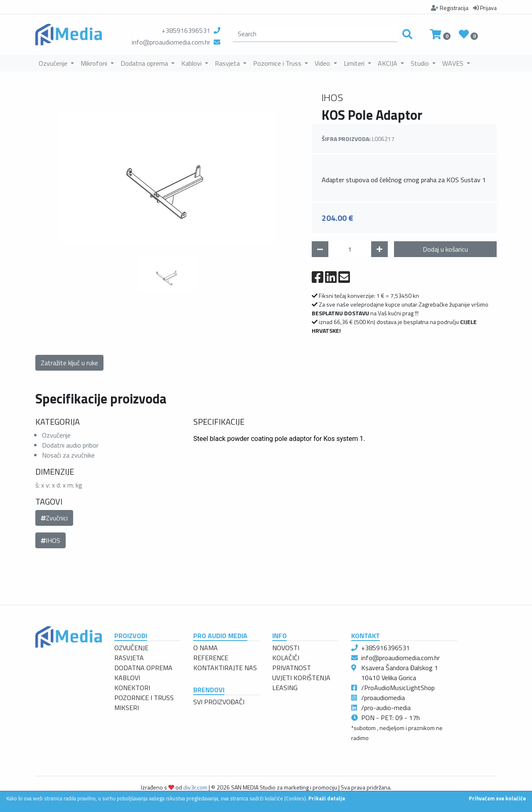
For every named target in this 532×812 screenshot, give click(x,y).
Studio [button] (421, 63)
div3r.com (195, 787)
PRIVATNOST (292, 668)
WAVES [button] (454, 63)
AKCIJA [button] (388, 63)
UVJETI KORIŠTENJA (301, 678)
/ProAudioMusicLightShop (398, 688)
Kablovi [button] (192, 63)
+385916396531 (186, 30)
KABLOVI (127, 678)
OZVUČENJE (131, 648)
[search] (315, 34)
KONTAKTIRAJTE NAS (225, 668)
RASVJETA (129, 658)
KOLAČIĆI (286, 658)
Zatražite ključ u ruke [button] (69, 363)
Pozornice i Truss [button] (278, 63)
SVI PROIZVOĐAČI (219, 702)
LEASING (285, 688)
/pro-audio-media (386, 708)
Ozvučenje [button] (54, 63)
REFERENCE (211, 658)
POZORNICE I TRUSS (144, 698)
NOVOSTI (286, 648)
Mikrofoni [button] (95, 63)
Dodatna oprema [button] (145, 63)
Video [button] (323, 63)
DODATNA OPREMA (143, 668)
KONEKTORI (132, 688)
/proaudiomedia (383, 698)
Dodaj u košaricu (445, 249)
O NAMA (206, 648)
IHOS (50, 540)
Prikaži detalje (327, 798)
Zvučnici (54, 518)
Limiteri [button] (355, 63)
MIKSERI (127, 708)
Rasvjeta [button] (228, 63)
